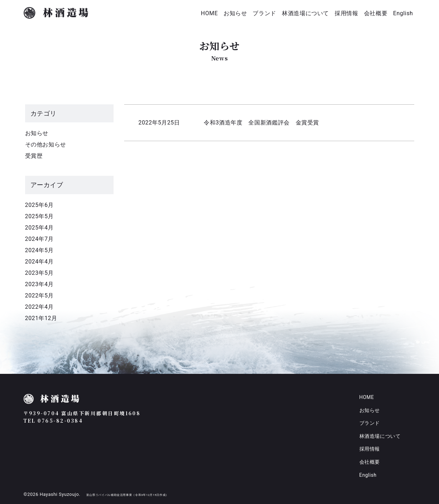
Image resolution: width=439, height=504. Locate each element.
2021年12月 (41, 318)
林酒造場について (305, 13)
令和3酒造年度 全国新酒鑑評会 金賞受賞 (261, 123)
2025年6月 (39, 205)
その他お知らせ (46, 144)
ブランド (264, 13)
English (403, 13)
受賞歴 (34, 156)
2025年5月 (39, 216)
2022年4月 (39, 307)
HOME (209, 13)
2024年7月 (39, 239)
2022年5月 (39, 296)
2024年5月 (39, 250)
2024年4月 (39, 262)
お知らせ (235, 13)
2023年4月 (39, 284)
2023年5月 (39, 273)
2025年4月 (39, 228)
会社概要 (376, 13)
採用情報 (346, 13)
